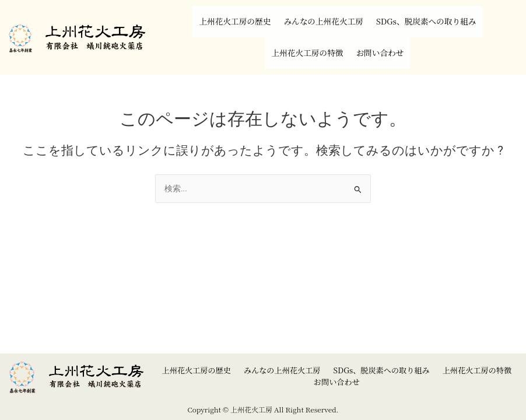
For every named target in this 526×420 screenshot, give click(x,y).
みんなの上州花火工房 (320, 14)
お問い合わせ (388, 31)
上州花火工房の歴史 (213, 14)
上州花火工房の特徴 (301, 31)
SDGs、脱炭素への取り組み (445, 14)
